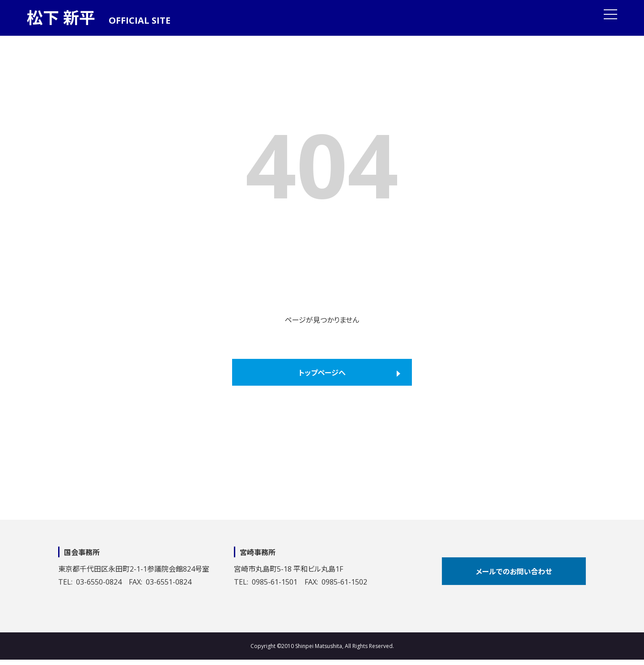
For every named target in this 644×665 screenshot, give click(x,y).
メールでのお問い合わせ (514, 572)
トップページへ (322, 373)
